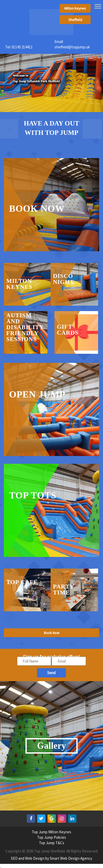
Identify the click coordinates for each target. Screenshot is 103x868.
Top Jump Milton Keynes (51, 832)
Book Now (52, 633)
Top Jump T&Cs (52, 843)
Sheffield (75, 20)
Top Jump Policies (52, 837)
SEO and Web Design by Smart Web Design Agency (51, 858)
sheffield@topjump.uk (72, 47)
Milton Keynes (75, 8)
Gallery (51, 746)
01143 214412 (22, 47)
